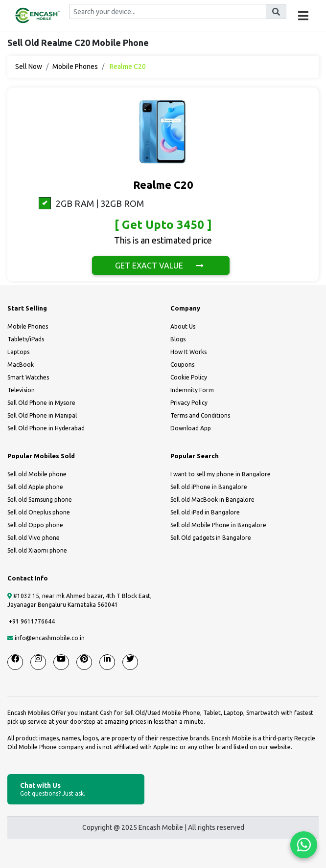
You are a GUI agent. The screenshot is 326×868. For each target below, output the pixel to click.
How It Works (188, 352)
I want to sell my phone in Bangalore (221, 474)
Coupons (182, 365)
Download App (191, 428)
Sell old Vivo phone (34, 538)
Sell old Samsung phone (40, 500)
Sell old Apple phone (35, 487)
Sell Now (29, 67)
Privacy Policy (189, 403)
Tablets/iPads (26, 339)
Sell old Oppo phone (35, 525)
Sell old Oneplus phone (39, 512)
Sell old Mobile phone (37, 474)
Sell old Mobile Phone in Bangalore (218, 525)
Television (21, 390)
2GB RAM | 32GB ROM (91, 203)
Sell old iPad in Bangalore (205, 512)
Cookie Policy (189, 377)
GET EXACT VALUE (161, 266)
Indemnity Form (192, 390)
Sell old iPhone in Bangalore (209, 487)
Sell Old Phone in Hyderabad (46, 428)
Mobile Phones (75, 67)
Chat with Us (76, 790)
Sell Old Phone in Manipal (42, 415)
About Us (183, 326)
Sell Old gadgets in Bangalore (211, 538)
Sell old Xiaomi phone (37, 550)
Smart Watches (28, 377)
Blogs (178, 339)
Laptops (18, 352)
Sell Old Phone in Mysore (41, 403)
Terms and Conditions (200, 415)
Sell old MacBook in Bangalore (212, 500)
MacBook (21, 365)
